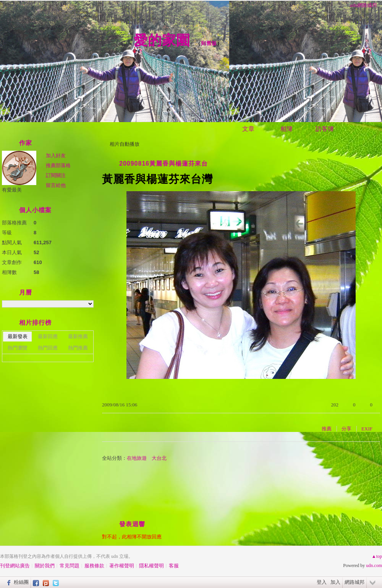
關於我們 (45, 566)
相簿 (286, 129)
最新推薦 (78, 336)
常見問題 (70, 566)
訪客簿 (325, 129)
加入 (335, 582)
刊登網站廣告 (15, 566)
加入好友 (56, 155)
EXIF (367, 429)
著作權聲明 (122, 566)
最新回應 (48, 336)
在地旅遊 (137, 458)
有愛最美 (12, 190)
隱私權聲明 (151, 566)
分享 (346, 429)
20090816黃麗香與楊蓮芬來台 (163, 164)
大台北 (159, 458)
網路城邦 (354, 582)
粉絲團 (21, 582)
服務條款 (94, 566)
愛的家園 (162, 40)
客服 (174, 566)
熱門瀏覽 (18, 348)
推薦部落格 (58, 165)
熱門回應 (48, 348)
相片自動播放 (125, 144)
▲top (377, 556)
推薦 (327, 429)
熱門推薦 (78, 348)
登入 (322, 582)
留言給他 (56, 185)
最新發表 (18, 336)
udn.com (374, 565)
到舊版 (209, 43)
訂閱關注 (56, 175)
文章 (248, 129)
